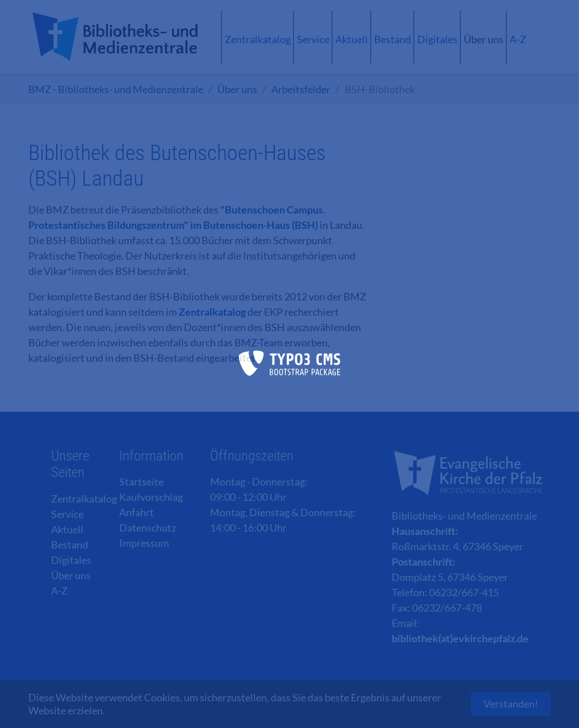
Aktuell (67, 529)
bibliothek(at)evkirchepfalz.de (460, 638)
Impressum (144, 543)
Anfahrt (137, 512)
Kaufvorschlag (151, 497)
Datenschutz (148, 528)
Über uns (71, 575)
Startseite (141, 482)
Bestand (70, 545)
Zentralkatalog (212, 312)
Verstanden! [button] (511, 704)
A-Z (59, 591)
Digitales (71, 560)
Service (67, 514)
